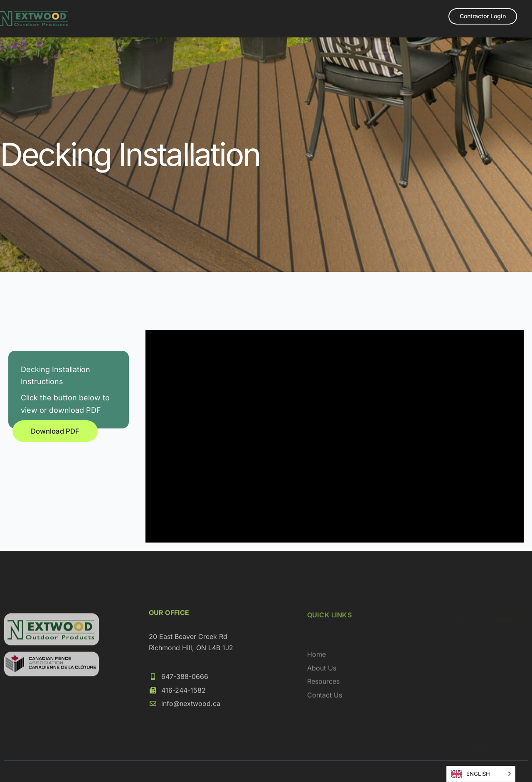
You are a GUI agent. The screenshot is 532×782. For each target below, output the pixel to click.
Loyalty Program (264, 28)
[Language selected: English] (481, 774)
